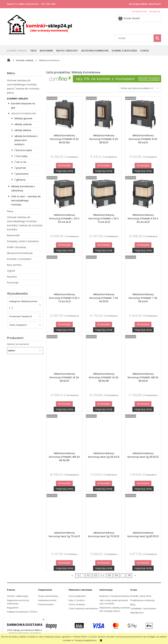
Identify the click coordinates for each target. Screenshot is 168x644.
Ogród (11, 271)
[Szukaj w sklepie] (135, 38)
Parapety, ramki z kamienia (23, 241)
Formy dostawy (77, 604)
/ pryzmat (20, 168)
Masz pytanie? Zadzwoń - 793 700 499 (31, 4)
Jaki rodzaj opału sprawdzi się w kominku (114, 602)
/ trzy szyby (21, 156)
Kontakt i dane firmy (141, 596)
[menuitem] (19, 51)
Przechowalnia (46, 604)
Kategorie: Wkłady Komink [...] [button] (23, 305)
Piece (10, 211)
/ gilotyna (20, 180)
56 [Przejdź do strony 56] (117, 575)
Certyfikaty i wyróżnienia (143, 609)
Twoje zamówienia (48, 596)
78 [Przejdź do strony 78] (129, 575)
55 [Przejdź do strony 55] (109, 575)
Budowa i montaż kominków (114, 596)
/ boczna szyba (23, 150)
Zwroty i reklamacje (18, 596)
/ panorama (21, 174)
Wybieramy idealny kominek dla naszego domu (115, 609)
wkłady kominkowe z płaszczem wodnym (26, 140)
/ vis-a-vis (20, 162)
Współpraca (137, 613)
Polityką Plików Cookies (85, 637)
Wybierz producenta (18, 344)
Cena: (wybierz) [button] (18, 325)
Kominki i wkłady (18, 99)
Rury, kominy (14, 265)
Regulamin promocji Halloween (18, 602)
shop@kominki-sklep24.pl (145, 4)
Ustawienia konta (47, 600)
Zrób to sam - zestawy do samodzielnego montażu (26, 201)
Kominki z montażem (19, 259)
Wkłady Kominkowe (24, 114)
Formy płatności (77, 596)
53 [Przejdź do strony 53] (95, 575)
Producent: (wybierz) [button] (21, 316)
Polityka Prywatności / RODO (22, 612)
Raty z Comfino (77, 600)
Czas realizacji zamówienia (83, 609)
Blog (133, 604)
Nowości (12, 277)
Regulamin (13, 608)
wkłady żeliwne (23, 130)
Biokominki (13, 235)
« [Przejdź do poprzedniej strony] (72, 575)
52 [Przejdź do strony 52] (88, 575)
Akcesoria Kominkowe (20, 253)
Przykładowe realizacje (143, 600)
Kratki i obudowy (17, 247)
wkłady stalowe (23, 124)
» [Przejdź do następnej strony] (135, 575)
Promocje (13, 283)
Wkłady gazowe (23, 118)
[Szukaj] (157, 38)
